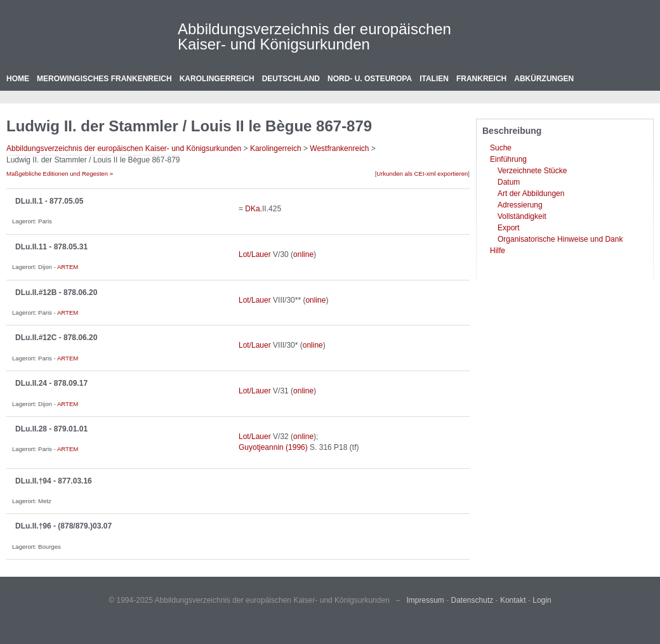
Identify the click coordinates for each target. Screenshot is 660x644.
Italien (434, 79)
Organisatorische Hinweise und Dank (560, 239)
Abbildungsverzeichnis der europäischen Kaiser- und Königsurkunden (314, 36)
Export (509, 228)
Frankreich (481, 79)
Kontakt (513, 600)
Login (542, 600)
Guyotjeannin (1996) (273, 447)
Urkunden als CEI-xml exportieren (422, 174)
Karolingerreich (217, 79)
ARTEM (68, 267)
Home (18, 79)
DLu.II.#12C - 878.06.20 (56, 338)
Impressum (426, 600)
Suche (501, 148)
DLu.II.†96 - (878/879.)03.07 (63, 526)
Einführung (508, 159)
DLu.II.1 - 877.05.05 (49, 201)
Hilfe (498, 251)
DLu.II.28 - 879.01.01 (51, 429)
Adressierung (520, 205)
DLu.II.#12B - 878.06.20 (56, 292)
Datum (509, 182)
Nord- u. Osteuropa (370, 79)
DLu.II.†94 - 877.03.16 (54, 481)
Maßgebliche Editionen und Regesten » (60, 174)
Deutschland (291, 79)
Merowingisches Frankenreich (104, 79)
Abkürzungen (544, 79)
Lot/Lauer (255, 254)
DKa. (254, 209)
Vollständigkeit (522, 216)
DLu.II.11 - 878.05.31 (51, 247)
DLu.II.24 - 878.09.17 (51, 383)
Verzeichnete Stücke (532, 171)
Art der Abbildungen (531, 194)
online (303, 254)
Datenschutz (472, 600)
